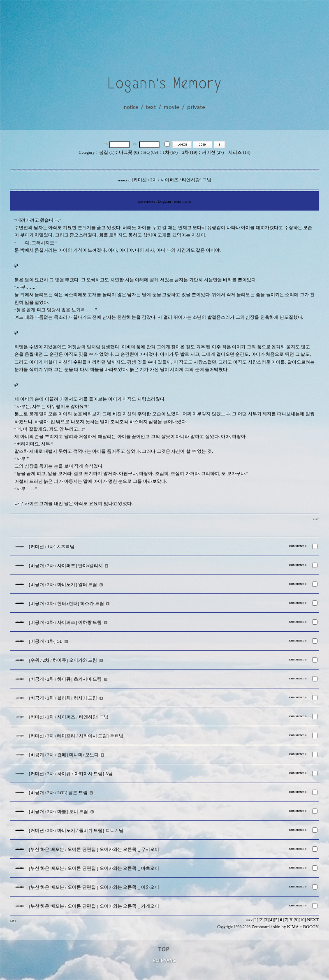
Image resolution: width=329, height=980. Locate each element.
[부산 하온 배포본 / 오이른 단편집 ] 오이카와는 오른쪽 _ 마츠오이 (94, 868)
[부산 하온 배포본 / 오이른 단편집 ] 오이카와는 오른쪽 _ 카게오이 (94, 906)
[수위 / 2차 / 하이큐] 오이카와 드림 (63, 660)
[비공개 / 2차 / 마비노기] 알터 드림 (63, 585)
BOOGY (311, 927)
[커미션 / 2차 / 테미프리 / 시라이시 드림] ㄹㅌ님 (76, 736)
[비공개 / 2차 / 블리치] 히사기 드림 (63, 698)
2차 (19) (190, 152)
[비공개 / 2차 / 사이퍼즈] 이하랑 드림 (65, 622)
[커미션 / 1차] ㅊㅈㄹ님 (52, 547)
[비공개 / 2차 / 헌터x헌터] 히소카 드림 (66, 604)
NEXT (313, 920)
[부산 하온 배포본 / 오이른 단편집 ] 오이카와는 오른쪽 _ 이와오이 (94, 887)
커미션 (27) (213, 152)
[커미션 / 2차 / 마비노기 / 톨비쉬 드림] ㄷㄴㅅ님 (76, 831)
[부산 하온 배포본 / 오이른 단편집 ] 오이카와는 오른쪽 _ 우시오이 (94, 849)
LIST (316, 519)
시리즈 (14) (239, 152)
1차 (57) (170, 152)
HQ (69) (151, 152)
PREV (249, 920)
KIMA (293, 927)
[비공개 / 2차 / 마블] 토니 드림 (58, 812)
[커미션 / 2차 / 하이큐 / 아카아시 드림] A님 (71, 774)
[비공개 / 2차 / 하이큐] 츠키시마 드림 (65, 679)
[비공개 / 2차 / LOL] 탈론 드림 (58, 793)
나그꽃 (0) (129, 152)
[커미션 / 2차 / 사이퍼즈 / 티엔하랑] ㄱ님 (69, 717)
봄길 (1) (107, 152)
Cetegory (87, 152)
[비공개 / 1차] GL (45, 641)
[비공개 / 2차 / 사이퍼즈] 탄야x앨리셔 (66, 566)
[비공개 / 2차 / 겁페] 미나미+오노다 (64, 755)
